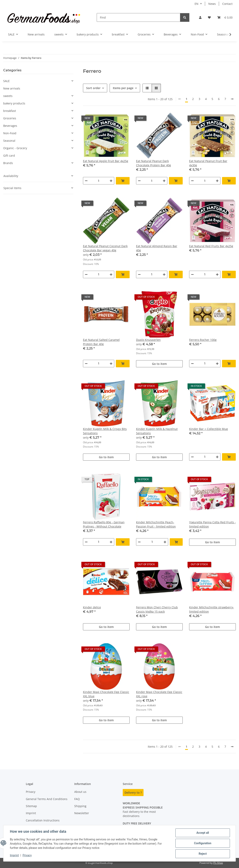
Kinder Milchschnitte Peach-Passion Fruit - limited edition (156, 524)
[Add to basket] (123, 181)
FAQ (77, 799)
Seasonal (9, 141)
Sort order (93, 88)
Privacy (27, 856)
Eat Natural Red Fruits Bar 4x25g (211, 246)
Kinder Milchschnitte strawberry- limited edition (212, 609)
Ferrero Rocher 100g (203, 340)
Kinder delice (92, 607)
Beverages (10, 126)
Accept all (203, 833)
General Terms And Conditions (47, 799)
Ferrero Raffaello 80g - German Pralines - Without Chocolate (104, 524)
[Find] (138, 17)
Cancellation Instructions (43, 820)
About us (80, 792)
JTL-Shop (218, 863)
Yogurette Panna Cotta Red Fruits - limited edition (212, 524)
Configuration (203, 843)
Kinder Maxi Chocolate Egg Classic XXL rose (159, 694)
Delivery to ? (133, 793)
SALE (6, 81)
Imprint (14, 856)
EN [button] (197, 4)
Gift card (9, 156)
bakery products (14, 103)
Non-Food (10, 133)
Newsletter (82, 813)
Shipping (80, 806)
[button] (200, 17)
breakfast (10, 111)
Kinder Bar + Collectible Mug (209, 429)
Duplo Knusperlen (148, 340)
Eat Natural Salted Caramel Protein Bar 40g (101, 342)
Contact (227, 4)
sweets (8, 96)
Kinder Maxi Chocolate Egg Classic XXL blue (106, 694)
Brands (8, 163)
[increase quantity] (111, 181)
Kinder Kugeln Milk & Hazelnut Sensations (157, 431)
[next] (232, 99)
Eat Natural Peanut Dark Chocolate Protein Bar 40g (154, 163)
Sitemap (31, 806)
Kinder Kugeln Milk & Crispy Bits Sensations (105, 431)
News (212, 4)
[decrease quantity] (86, 181)
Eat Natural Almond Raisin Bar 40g (157, 248)
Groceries (10, 118)
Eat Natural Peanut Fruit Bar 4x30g (208, 163)
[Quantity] (99, 181)
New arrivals (12, 88)
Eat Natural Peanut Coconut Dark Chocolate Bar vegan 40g (105, 248)
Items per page (123, 88)
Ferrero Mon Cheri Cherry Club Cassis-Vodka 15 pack (157, 609)
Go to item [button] (159, 364)
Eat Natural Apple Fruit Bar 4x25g (106, 161)
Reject (203, 854)
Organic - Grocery (15, 148)
